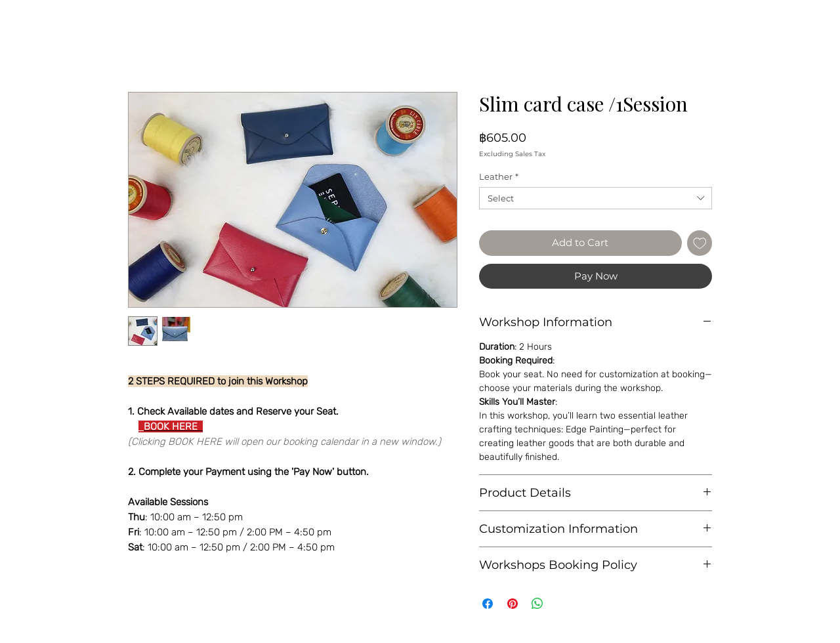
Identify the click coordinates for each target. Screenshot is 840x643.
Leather (499, 176)
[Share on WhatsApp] (537, 604)
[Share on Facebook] (488, 604)
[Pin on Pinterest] (513, 604)
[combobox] (596, 198)
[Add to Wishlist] (700, 243)
